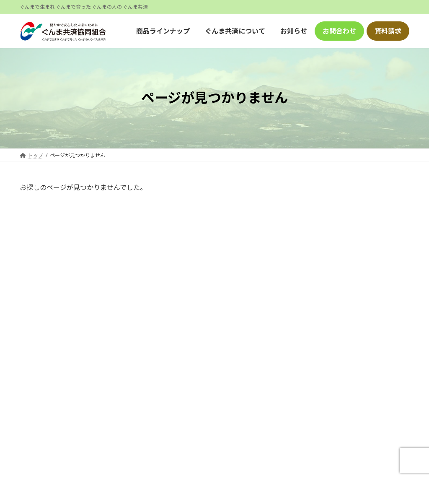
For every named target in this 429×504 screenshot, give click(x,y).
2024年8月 (327, 312)
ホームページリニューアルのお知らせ (354, 231)
